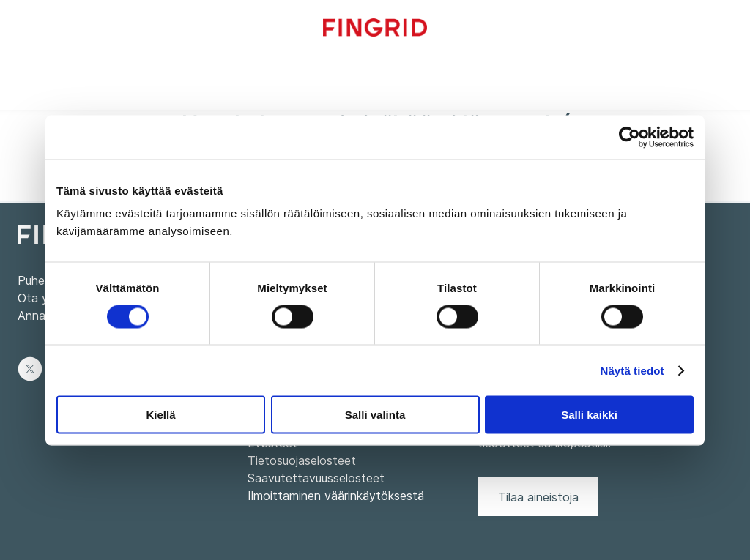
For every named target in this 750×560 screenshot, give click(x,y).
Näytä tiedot (632, 370)
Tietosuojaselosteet (302, 460)
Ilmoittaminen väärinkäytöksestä (336, 496)
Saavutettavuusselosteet (316, 478)
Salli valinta (375, 415)
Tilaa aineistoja (538, 497)
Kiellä (160, 415)
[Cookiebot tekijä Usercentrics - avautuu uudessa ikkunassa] (630, 137)
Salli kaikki (589, 415)
